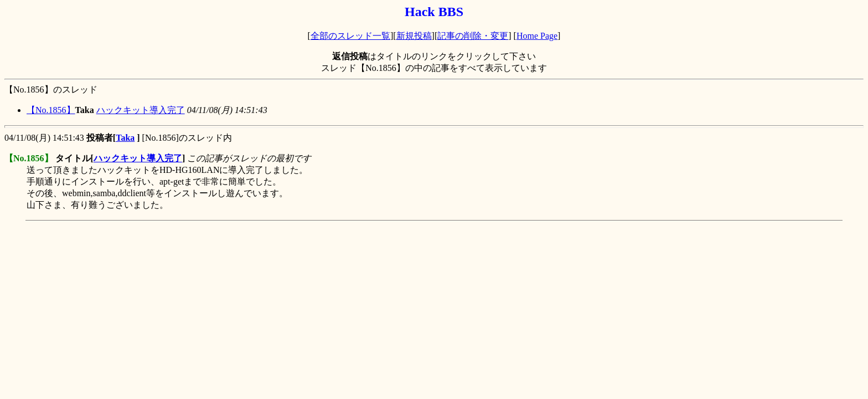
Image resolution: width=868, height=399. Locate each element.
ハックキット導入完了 (141, 110)
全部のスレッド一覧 (350, 36)
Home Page (537, 36)
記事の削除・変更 (473, 36)
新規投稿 (414, 36)
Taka (125, 138)
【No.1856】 (51, 110)
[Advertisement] (206, 250)
